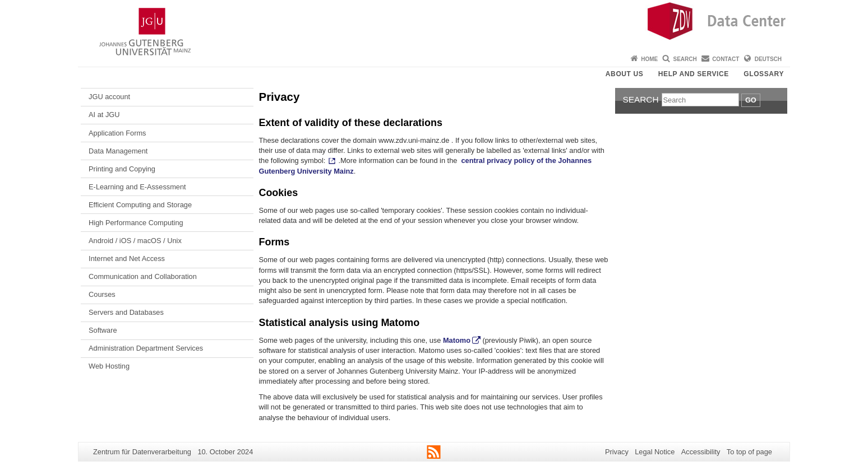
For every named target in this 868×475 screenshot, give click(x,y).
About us (624, 74)
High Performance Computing (136, 223)
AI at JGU (104, 115)
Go (751, 100)
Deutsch (768, 59)
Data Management (118, 151)
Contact (726, 59)
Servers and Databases (126, 312)
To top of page (749, 452)
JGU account (109, 97)
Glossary (764, 74)
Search (685, 59)
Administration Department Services (146, 348)
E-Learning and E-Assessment (137, 187)
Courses (102, 294)
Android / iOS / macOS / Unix (135, 241)
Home (649, 59)
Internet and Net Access (127, 259)
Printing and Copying (122, 169)
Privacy (617, 452)
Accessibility (701, 452)
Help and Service (694, 74)
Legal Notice (655, 452)
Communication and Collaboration (143, 276)
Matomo (457, 340)
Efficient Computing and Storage (140, 205)
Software (103, 330)
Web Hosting (109, 366)
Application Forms (117, 133)
